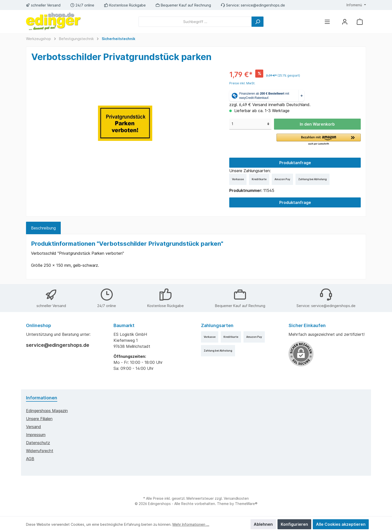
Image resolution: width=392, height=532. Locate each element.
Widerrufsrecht (40, 451)
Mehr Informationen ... (191, 524)
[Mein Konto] (345, 22)
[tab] (43, 228)
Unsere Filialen (39, 419)
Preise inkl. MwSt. (242, 83)
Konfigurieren (294, 524)
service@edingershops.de (263, 5)
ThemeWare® (246, 504)
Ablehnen (263, 524)
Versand (33, 427)
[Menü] (327, 22)
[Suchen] (257, 22)
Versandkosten (236, 498)
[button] (319, 140)
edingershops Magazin (47, 411)
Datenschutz (38, 443)
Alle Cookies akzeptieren (341, 524)
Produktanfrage (295, 163)
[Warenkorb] (360, 22)
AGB (30, 459)
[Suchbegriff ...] (195, 22)
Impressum (36, 435)
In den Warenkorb (317, 124)
